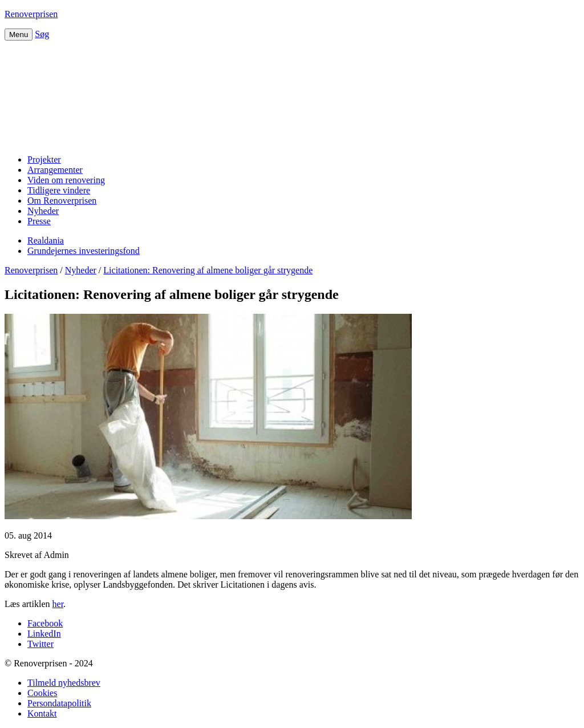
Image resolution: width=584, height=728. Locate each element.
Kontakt (42, 713)
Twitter (40, 644)
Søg (42, 34)
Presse (39, 221)
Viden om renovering (66, 180)
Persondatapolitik (59, 703)
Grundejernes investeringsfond (84, 251)
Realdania (46, 240)
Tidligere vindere (59, 190)
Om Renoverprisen (62, 201)
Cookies (42, 693)
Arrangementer (55, 170)
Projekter (44, 159)
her (58, 604)
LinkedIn (44, 634)
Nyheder (43, 211)
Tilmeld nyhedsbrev (64, 683)
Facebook (45, 623)
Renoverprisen (31, 14)
